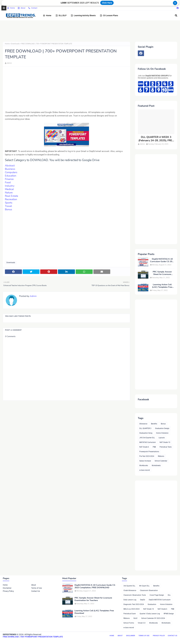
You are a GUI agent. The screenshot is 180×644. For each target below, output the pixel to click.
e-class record (145, 470)
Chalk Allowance (130, 590)
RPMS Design (169, 614)
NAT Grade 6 (144, 447)
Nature (9, 193)
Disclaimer (7, 588)
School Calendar (161, 461)
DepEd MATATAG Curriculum (160, 600)
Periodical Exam (130, 614)
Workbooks (144, 466)
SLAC (135, 618)
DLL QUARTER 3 (145, 428)
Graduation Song (146, 433)
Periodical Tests (166, 447)
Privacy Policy (8, 591)
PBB (154, 447)
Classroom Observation (149, 590)
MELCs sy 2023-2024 (131, 609)
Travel (8, 206)
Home (11, 8)
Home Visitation (162, 433)
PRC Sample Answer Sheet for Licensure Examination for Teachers (162, 273)
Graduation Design (162, 428)
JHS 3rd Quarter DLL (147, 438)
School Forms (129, 623)
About (21, 8)
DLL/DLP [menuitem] (61, 15)
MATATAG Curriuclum (148, 442)
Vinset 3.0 (142, 623)
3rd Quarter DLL (129, 586)
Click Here (107, 3)
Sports (9, 203)
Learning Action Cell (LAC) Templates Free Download (162, 286)
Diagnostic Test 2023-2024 (134, 604)
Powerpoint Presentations (149, 452)
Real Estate (12, 196)
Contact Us (36, 591)
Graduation (152, 604)
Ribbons (161, 456)
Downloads (15, 44)
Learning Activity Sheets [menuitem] (83, 15)
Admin (9, 63)
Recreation (11, 199)
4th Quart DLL (144, 586)
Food (8, 182)
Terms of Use (37, 588)
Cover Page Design (157, 595)
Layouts (162, 438)
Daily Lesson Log (130, 600)
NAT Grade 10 (165, 442)
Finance (9, 179)
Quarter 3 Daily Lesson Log (150, 614)
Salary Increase (145, 461)
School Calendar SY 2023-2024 (153, 618)
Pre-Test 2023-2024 (147, 456)
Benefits (154, 424)
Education (11, 176)
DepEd (143, 600)
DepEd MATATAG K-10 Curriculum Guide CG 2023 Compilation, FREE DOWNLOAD (162, 260)
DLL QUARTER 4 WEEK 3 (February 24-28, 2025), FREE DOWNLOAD (156, 139)
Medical (9, 189)
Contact (33, 8)
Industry (10, 186)
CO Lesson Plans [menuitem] (109, 15)
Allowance (143, 424)
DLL (169, 595)
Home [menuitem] (47, 15)
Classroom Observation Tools (135, 595)
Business (10, 169)
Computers (11, 172)
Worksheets (156, 466)
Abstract (10, 166)
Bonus (9, 209)
